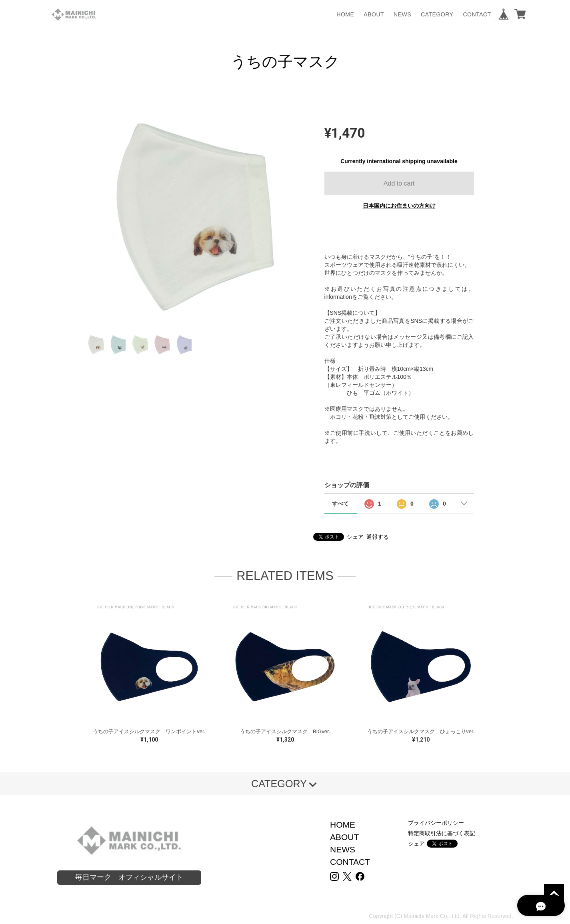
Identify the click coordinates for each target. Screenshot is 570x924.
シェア (355, 537)
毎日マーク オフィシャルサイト (129, 877)
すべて (340, 504)
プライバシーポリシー (436, 823)
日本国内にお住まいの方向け (399, 206)
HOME (345, 14)
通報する (378, 537)
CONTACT (477, 14)
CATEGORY (437, 14)
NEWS (402, 14)
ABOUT (374, 14)
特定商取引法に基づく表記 (442, 833)
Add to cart (399, 183)
